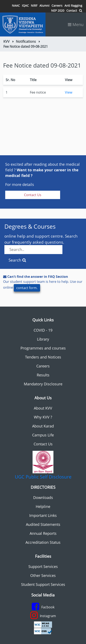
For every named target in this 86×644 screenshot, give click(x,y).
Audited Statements (43, 524)
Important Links (43, 515)
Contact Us (33, 195)
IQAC (25, 6)
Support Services (43, 566)
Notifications (26, 41)
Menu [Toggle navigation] (76, 24)
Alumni (44, 6)
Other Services (43, 575)
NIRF (34, 6)
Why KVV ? (43, 417)
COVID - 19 (43, 330)
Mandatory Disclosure (43, 384)
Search (17, 260)
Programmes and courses (43, 348)
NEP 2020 (58, 11)
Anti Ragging (73, 6)
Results (43, 375)
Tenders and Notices (43, 357)
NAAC (16, 6)
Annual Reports (43, 533)
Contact (72, 11)
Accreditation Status (43, 542)
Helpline (43, 506)
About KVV (43, 408)
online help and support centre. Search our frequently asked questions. (41, 244)
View (69, 92)
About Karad (43, 426)
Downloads (43, 497)
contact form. (27, 288)
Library (43, 339)
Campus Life (43, 435)
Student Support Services (43, 584)
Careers (57, 6)
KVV (6, 41)
